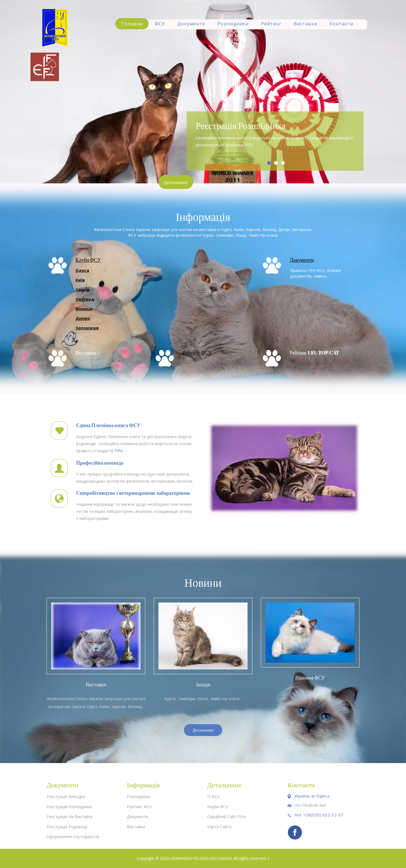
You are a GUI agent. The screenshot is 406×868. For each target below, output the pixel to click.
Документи (191, 24)
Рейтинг (271, 24)
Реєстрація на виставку (69, 817)
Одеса (82, 270)
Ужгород (85, 299)
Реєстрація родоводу (67, 827)
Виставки (305, 24)
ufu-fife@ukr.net (310, 805)
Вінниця (84, 309)
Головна (132, 24)
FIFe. (119, 451)
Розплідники (233, 24)
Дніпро (83, 318)
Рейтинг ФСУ (197, 353)
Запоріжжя (87, 328)
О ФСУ (213, 796)
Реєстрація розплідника (69, 807)
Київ (80, 280)
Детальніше (177, 182)
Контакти (341, 24)
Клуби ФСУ (88, 260)
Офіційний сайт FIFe (227, 817)
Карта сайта (219, 827)
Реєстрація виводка (66, 796)
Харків (82, 290)
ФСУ (160, 24)
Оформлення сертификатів (73, 837)
